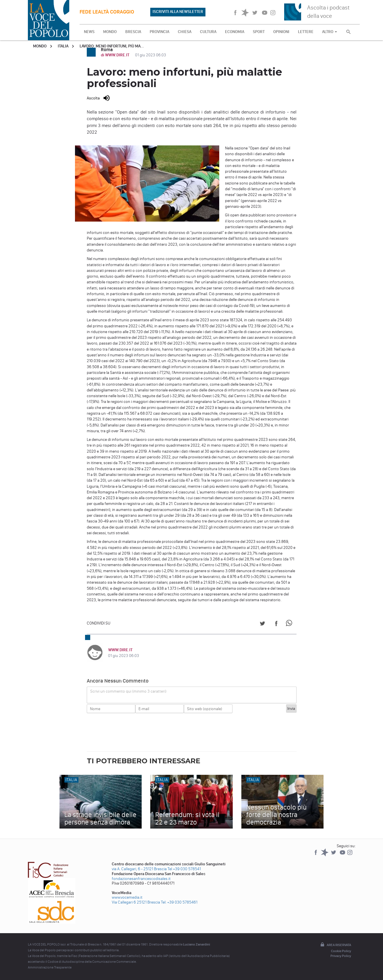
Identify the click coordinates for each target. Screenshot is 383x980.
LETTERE (306, 32)
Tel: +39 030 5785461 (179, 902)
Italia (63, 46)
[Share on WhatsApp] (290, 624)
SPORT (259, 32)
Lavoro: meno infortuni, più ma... (112, 46)
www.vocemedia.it (127, 897)
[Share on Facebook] (276, 624)
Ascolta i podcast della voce (328, 12)
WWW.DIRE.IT (120, 650)
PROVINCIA (159, 32)
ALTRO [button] (330, 32)
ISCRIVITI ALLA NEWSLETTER (178, 12)
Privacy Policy (341, 956)
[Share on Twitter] (262, 624)
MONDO (110, 32)
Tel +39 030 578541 (184, 869)
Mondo (40, 46)
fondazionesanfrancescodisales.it (141, 879)
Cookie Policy (341, 951)
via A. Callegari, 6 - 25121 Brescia (139, 869)
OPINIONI (281, 32)
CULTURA (208, 32)
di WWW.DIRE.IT (116, 55)
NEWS (89, 32)
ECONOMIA (235, 32)
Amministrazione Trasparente (50, 967)
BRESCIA (133, 32)
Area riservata (335, 945)
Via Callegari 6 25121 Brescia (136, 902)
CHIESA (185, 32)
